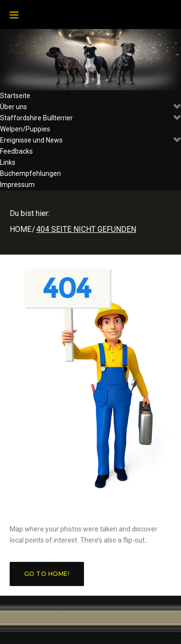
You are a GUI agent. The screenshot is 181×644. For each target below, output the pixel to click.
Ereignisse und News (90, 140)
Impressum (17, 185)
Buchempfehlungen (30, 173)
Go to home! (47, 574)
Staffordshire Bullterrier (90, 118)
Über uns (90, 107)
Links (8, 162)
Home (21, 229)
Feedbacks (16, 151)
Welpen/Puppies (25, 129)
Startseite (15, 96)
